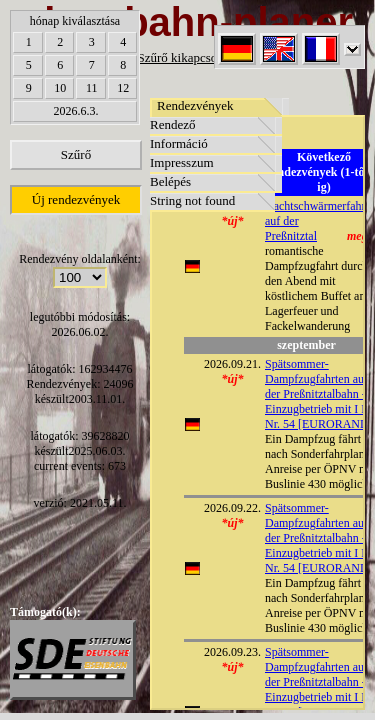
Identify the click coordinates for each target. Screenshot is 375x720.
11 (92, 88)
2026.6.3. (76, 111)
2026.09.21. (232, 364)
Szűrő (76, 154)
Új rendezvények (76, 199)
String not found (192, 200)
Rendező (172, 124)
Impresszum (182, 162)
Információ (179, 143)
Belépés (170, 181)
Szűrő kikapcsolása (187, 57)
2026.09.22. (232, 508)
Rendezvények (195, 105)
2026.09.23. (232, 652)
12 (123, 88)
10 (60, 88)
